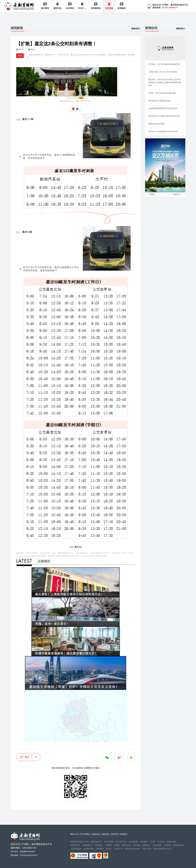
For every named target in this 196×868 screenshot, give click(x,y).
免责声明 (115, 834)
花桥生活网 (171, 842)
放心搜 (109, 849)
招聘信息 (106, 834)
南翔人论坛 (126, 845)
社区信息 (109, 8)
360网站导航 (89, 849)
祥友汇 (82, 8)
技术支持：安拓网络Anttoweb (23, 851)
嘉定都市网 (133, 842)
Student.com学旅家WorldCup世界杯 (163, 131)
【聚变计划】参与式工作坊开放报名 (163, 72)
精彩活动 (57, 8)
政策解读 (122, 8)
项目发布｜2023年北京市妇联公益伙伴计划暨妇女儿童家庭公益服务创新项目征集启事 (165, 82)
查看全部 (136, 29)
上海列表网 (157, 845)
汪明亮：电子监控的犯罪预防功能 (162, 93)
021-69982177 (171, 8)
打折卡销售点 (85, 834)
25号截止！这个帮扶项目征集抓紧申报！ (165, 64)
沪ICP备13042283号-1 (29, 855)
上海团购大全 (87, 845)
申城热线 (99, 845)
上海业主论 (118, 849)
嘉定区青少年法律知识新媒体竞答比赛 (164, 116)
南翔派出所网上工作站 (80, 842)
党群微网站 (96, 8)
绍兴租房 (144, 842)
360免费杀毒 (178, 845)
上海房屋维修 (76, 849)
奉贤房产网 (75, 845)
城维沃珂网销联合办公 (162, 849)
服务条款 (96, 834)
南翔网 (117, 845)
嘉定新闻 (45, 8)
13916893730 (29, 848)
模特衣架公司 (96, 842)
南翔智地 (100, 849)
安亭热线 (137, 845)
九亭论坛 (161, 842)
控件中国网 (109, 842)
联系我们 (124, 834)
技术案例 (70, 8)
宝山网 (152, 842)
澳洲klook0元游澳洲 (156, 124)
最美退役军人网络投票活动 (159, 101)
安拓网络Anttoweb (132, 849)
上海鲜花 (108, 845)
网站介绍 (74, 834)
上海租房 (167, 845)
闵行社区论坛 (121, 842)
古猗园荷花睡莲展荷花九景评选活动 (163, 108)
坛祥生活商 (147, 849)
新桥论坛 (146, 845)
